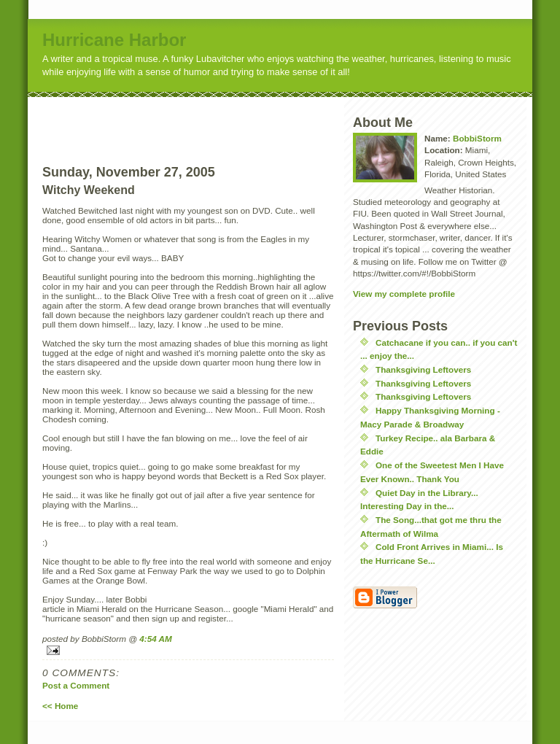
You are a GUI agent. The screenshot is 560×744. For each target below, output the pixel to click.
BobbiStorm (477, 138)
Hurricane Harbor (114, 40)
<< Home (60, 706)
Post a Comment (76, 685)
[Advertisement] (215, 119)
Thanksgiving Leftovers (423, 369)
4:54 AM (155, 639)
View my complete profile (404, 294)
